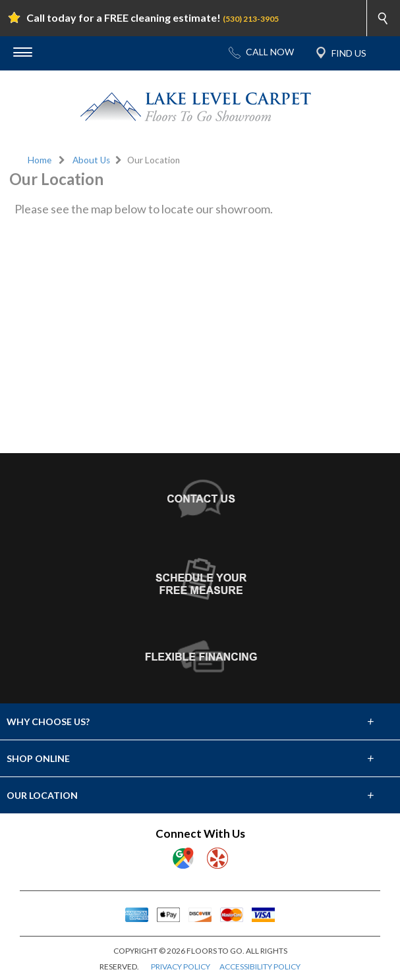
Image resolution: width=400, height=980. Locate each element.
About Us (91, 160)
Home (40, 160)
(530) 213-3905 (251, 19)
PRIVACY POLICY (181, 966)
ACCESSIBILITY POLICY (260, 966)
